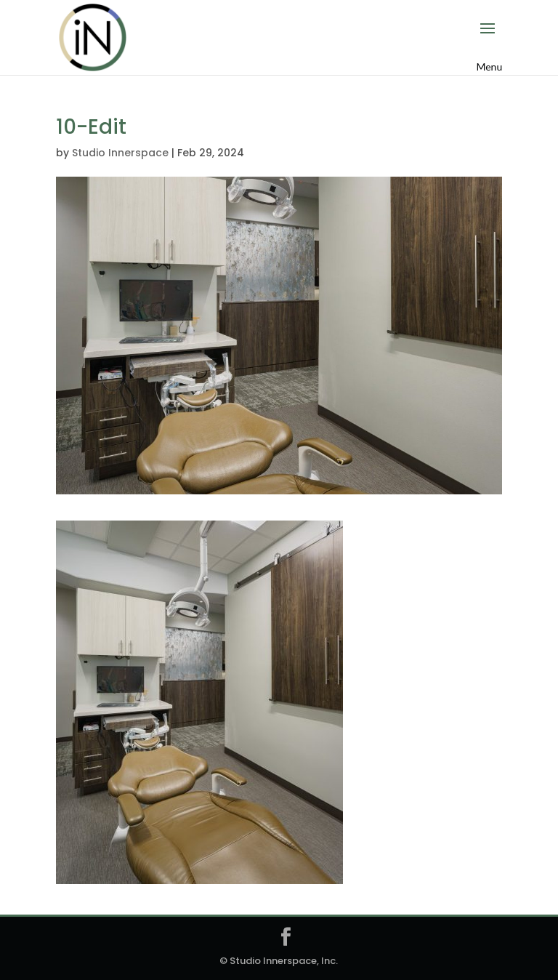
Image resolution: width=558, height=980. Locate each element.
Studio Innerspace (120, 153)
